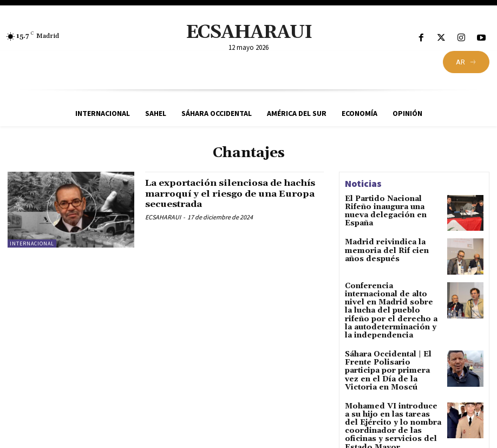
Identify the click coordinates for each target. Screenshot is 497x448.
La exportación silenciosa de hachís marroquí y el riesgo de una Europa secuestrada (225, 194)
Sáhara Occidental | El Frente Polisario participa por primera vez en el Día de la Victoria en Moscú (393, 352)
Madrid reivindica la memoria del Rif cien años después (390, 250)
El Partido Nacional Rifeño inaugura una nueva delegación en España (391, 206)
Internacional (32, 244)
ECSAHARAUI (163, 217)
